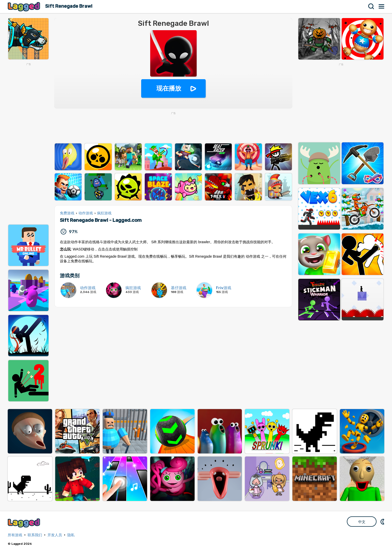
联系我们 (35, 535)
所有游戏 (15, 535)
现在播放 (169, 88)
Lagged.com (25, 523)
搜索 (371, 6)
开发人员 (55, 535)
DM (383, 522)
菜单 (382, 6)
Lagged (25, 7)
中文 (362, 522)
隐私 (71, 535)
